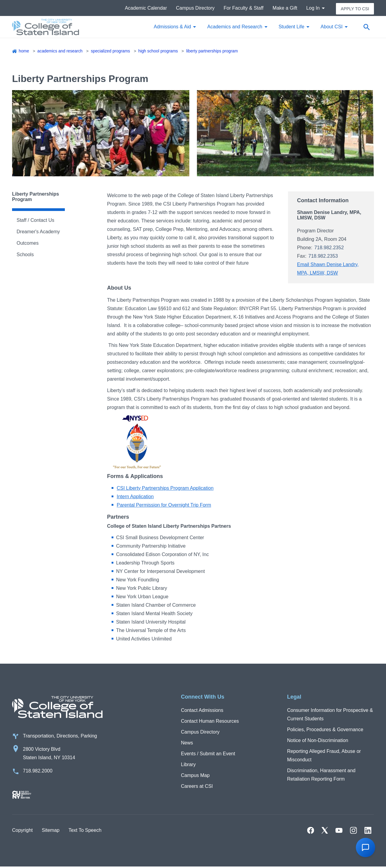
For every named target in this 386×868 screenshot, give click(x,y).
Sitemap (51, 831)
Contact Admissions (202, 711)
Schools (25, 255)
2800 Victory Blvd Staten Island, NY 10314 (49, 755)
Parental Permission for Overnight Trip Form (164, 506)
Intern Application (135, 497)
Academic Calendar (146, 8)
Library (188, 765)
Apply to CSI (355, 8)
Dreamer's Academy (38, 233)
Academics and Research (60, 52)
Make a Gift (285, 8)
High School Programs (160, 52)
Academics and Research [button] (235, 28)
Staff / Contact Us (35, 221)
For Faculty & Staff (244, 8)
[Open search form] (366, 28)
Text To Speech (85, 831)
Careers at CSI (197, 787)
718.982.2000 (38, 772)
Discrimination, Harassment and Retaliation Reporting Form (321, 775)
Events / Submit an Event (208, 754)
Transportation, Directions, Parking (60, 737)
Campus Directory (195, 8)
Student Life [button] (291, 28)
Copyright (22, 831)
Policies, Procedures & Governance (325, 730)
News (187, 743)
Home (24, 52)
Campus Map (195, 776)
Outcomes (28, 244)
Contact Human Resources (210, 722)
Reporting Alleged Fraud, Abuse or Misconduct (324, 756)
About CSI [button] (332, 28)
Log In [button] (313, 8)
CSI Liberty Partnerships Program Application (165, 489)
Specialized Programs (112, 52)
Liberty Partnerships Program (215, 52)
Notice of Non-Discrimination (318, 741)
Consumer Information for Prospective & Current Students (330, 715)
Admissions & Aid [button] (172, 28)
